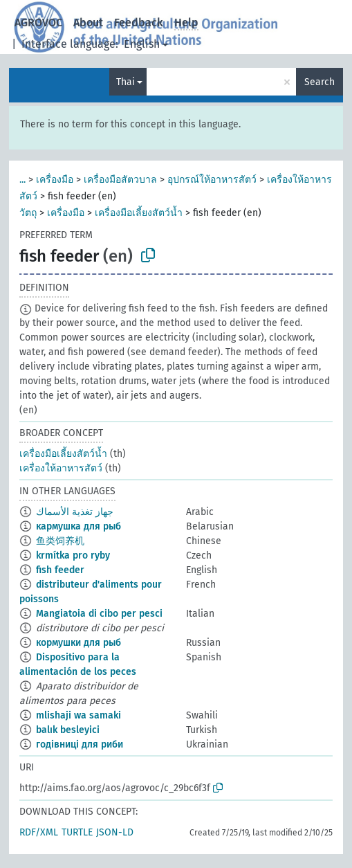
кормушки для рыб (78, 643)
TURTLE (77, 832)
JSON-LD (115, 832)
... (22, 180)
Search (319, 82)
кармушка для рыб (78, 526)
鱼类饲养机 (60, 541)
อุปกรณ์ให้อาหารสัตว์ (212, 180)
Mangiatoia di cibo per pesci (99, 614)
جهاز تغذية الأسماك (75, 512)
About (88, 22)
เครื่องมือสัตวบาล (120, 180)
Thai (126, 82)
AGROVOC (38, 22)
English (142, 44)
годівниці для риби (80, 744)
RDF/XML (39, 832)
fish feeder (60, 570)
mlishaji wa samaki (78, 715)
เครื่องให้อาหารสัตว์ (61, 468)
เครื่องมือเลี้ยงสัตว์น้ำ (139, 213)
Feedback (139, 22)
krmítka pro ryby (73, 555)
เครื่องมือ (55, 180)
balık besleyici (68, 730)
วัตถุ (28, 213)
